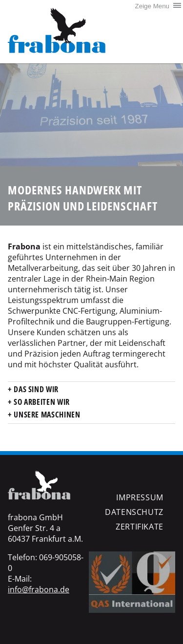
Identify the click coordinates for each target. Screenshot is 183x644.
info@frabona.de (39, 589)
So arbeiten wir (41, 402)
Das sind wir (35, 389)
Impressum (140, 497)
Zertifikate (140, 527)
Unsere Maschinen (46, 415)
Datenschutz (134, 512)
